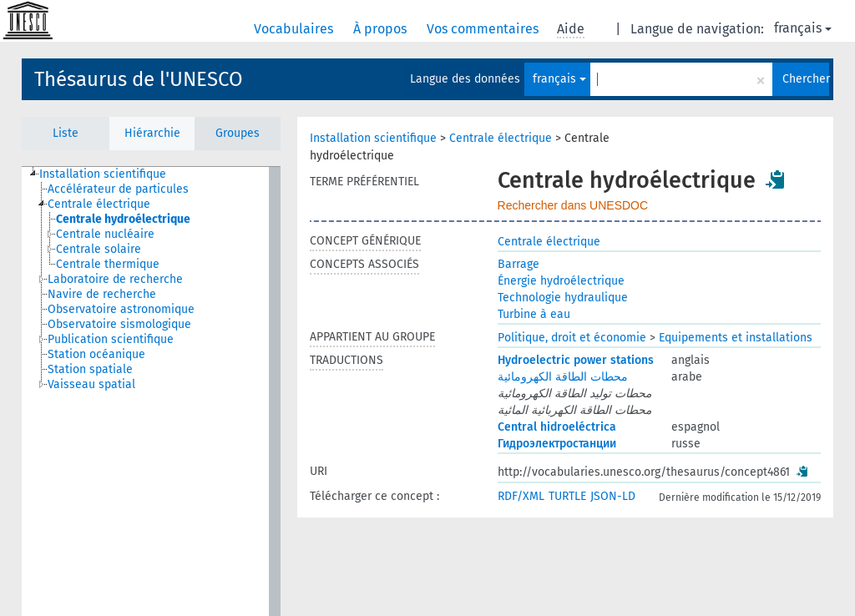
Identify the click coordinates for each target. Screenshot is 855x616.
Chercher (806, 79)
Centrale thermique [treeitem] (108, 264)
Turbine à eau (534, 314)
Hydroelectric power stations (576, 360)
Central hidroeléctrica (557, 427)
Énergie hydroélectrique (561, 281)
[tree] (151, 391)
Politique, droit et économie (572, 338)
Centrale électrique (501, 138)
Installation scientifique (373, 138)
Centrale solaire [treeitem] (99, 249)
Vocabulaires (295, 29)
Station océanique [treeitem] (96, 354)
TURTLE (567, 496)
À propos (382, 29)
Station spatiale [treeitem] (90, 369)
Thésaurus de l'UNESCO (139, 79)
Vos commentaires (484, 29)
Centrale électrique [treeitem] (99, 204)
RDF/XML (521, 496)
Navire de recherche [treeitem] (102, 294)
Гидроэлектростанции (557, 444)
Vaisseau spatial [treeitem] (91, 384)
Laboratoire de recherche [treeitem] (115, 279)
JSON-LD (613, 496)
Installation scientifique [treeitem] (103, 174)
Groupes (238, 133)
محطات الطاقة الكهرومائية (563, 377)
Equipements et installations (736, 338)
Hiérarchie (152, 133)
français (803, 28)
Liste (66, 133)
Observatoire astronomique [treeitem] (121, 309)
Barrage (519, 264)
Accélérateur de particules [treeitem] (118, 189)
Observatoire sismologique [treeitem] (119, 324)
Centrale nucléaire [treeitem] (105, 234)
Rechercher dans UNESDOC (573, 205)
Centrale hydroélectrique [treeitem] (123, 219)
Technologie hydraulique (563, 298)
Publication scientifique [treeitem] (111, 339)
